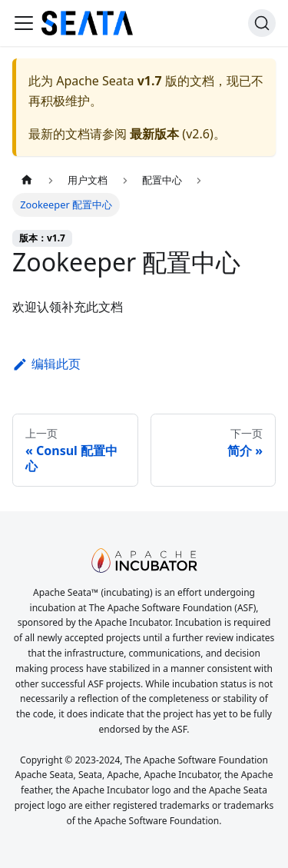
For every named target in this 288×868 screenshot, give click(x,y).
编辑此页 (46, 364)
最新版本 (154, 134)
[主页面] (27, 180)
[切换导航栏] (24, 23)
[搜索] (262, 23)
